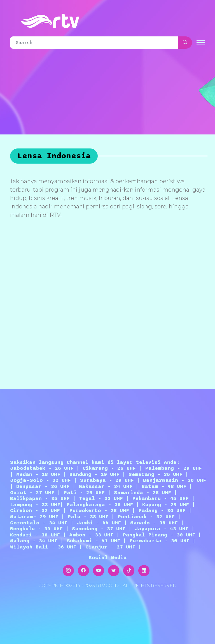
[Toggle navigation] (201, 43)
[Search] (94, 43)
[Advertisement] (109, 306)
